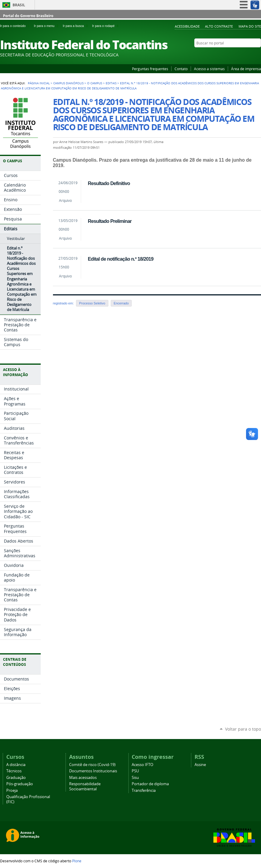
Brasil (19, 5)
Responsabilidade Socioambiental (85, 786)
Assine (200, 765)
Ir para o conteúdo (16, 26)
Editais (111, 83)
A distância (16, 765)
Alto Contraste (219, 26)
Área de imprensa (246, 69)
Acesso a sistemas (209, 69)
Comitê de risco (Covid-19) (92, 765)
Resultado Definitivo (109, 183)
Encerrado (121, 303)
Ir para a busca (76, 26)
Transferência (144, 790)
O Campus (95, 83)
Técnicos (14, 771)
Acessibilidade (187, 26)
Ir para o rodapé (106, 26)
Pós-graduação (20, 784)
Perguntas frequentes (150, 69)
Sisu (135, 778)
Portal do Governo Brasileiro (28, 16)
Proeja (12, 790)
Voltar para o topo (243, 729)
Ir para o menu (47, 26)
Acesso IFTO (142, 765)
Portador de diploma (150, 784)
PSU (135, 771)
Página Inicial (39, 83)
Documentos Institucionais (93, 771)
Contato (181, 69)
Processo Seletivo (92, 303)
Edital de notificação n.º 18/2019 (121, 259)
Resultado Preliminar (110, 221)
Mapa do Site (250, 26)
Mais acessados (83, 778)
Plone (77, 861)
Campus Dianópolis (68, 83)
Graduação (16, 778)
